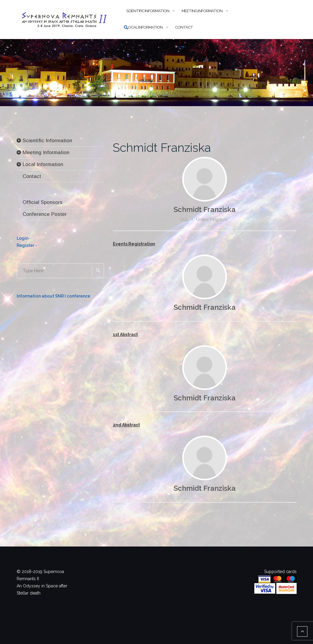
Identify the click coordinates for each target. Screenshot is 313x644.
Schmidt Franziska (162, 147)
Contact (184, 27)
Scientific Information (148, 11)
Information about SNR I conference (53, 296)
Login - (24, 238)
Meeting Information (202, 11)
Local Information (144, 27)
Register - (27, 245)
